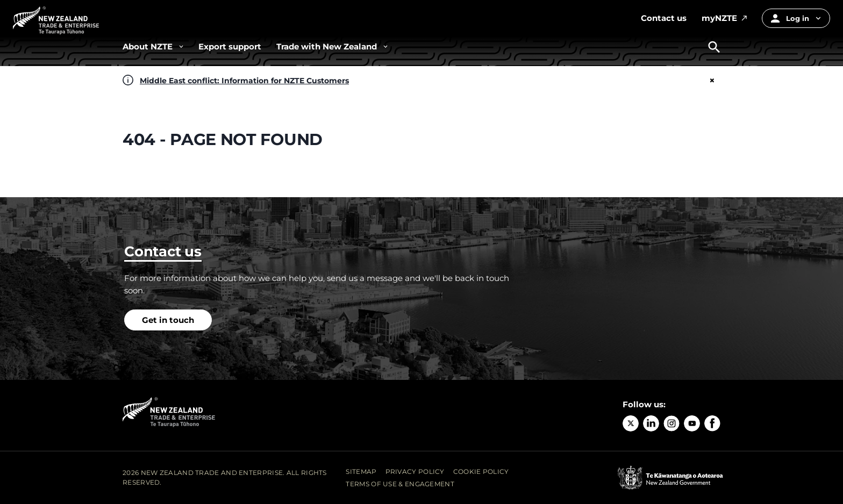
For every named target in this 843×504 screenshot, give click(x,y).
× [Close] (712, 80)
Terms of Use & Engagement (400, 484)
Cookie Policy (481, 471)
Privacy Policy (415, 471)
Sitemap (361, 471)
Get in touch (168, 320)
